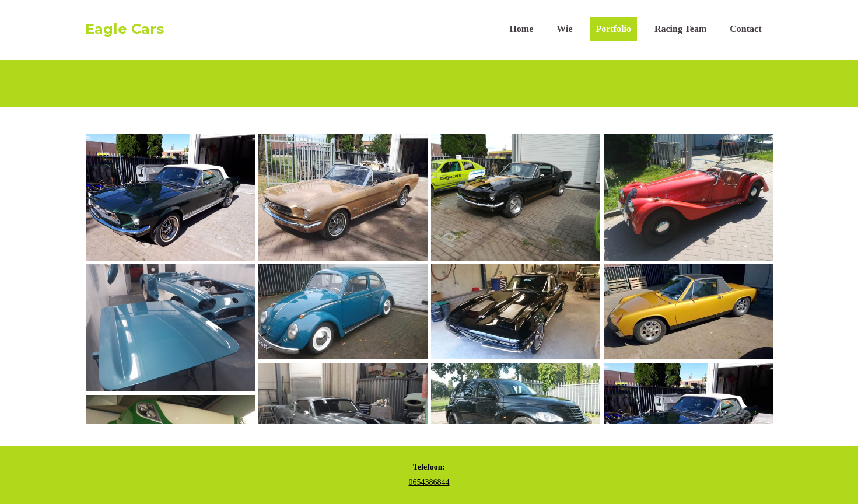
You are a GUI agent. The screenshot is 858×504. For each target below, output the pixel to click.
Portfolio (614, 29)
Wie (564, 29)
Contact (745, 29)
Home (521, 29)
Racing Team (680, 29)
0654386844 (429, 482)
